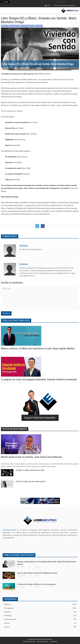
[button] (9, 11)
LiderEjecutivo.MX (9, 530)
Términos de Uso (43, 641)
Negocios (5, 26)
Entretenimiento (40, 619)
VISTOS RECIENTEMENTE (15, 429)
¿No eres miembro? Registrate (65, 5)
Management (14, 26)
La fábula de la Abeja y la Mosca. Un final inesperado (36, 584)
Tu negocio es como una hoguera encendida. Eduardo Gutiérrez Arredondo (39, 379)
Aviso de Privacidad (29, 641)
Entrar (48, 5)
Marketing (40, 616)
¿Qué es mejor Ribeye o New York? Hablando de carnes (37, 573)
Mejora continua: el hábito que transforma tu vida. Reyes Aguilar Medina (38, 348)
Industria (40, 612)
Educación (39, 26)
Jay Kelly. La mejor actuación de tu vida (30, 470)
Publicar (7, 313)
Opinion (40, 623)
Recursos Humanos (27, 26)
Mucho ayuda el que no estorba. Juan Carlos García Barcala (31, 457)
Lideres (40, 627)
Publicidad (54, 641)
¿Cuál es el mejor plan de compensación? (31, 481)
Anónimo (24, 246)
